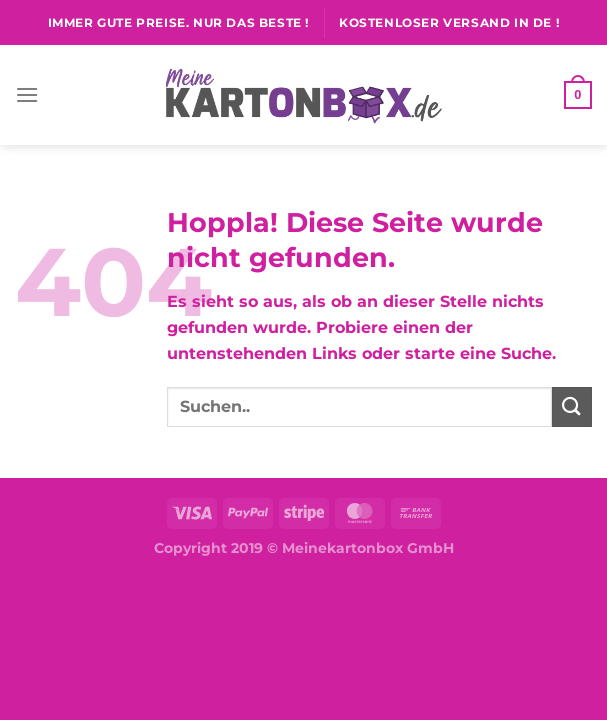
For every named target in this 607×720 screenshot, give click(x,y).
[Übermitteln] (572, 406)
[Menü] (27, 94)
